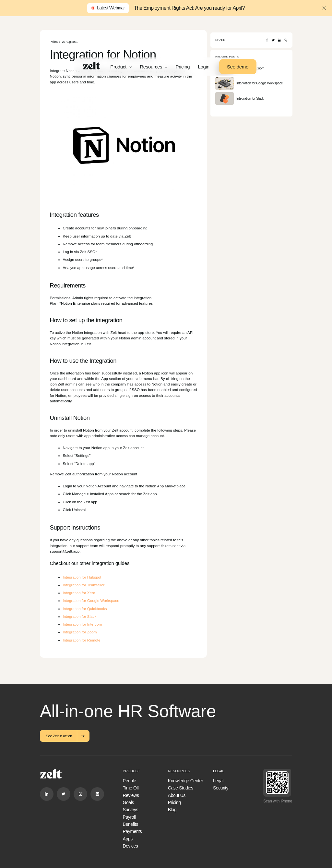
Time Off (131, 788)
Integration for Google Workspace (91, 600)
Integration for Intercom (83, 624)
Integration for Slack (80, 616)
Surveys (131, 810)
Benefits (130, 824)
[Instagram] (80, 794)
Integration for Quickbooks (85, 609)
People (130, 781)
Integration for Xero (79, 593)
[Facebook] (267, 40)
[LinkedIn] (280, 40)
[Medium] (97, 794)
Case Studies (181, 788)
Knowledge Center (185, 781)
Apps (128, 839)
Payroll (129, 817)
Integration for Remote (82, 640)
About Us (177, 795)
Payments (132, 831)
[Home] (92, 66)
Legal (218, 781)
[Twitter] (273, 40)
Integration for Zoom (80, 632)
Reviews (131, 795)
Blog (172, 810)
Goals (128, 802)
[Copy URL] (286, 40)
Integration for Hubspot (82, 577)
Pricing (183, 67)
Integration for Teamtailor (84, 585)
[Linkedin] (47, 794)
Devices (130, 846)
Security (221, 788)
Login (204, 67)
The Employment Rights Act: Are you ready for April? (189, 8)
